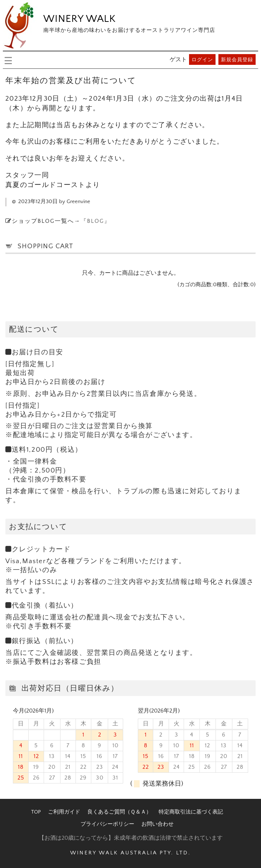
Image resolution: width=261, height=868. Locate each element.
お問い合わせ (158, 824)
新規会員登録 (237, 60)
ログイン (202, 60)
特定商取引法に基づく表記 (191, 812)
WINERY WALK (79, 19)
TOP (36, 812)
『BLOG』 (96, 221)
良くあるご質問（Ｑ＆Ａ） (119, 812)
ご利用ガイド (64, 812)
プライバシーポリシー (107, 824)
